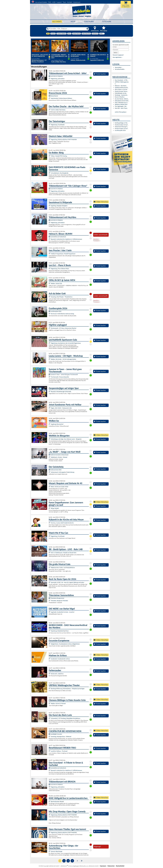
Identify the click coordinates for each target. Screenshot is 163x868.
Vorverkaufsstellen (41, 2)
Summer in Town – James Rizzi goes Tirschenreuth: (63, 375)
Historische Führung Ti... (121, 127)
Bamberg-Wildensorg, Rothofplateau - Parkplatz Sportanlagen (68, 689)
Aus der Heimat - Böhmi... (122, 99)
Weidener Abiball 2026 (121, 104)
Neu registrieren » (117, 57)
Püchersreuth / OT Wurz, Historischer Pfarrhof (64, 328)
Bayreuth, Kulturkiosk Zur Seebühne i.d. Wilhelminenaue (66, 239)
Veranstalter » (118, 67)
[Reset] (87, 29)
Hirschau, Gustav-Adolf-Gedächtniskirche (62, 523)
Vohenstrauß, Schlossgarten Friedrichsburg (62, 472)
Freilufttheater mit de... (121, 93)
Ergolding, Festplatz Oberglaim (59, 206)
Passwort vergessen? (118, 55)
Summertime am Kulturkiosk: (57, 237)
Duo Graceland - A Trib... (122, 80)
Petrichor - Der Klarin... (121, 86)
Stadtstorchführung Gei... (122, 88)
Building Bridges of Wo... (122, 123)
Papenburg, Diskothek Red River (60, 631)
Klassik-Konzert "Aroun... (121, 91)
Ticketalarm (89, 22)
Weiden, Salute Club (56, 283)
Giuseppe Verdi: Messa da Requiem (78, 56)
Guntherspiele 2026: (55, 311)
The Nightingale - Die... (121, 106)
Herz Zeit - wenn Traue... (121, 108)
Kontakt (70, 2)
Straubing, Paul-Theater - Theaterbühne (62, 297)
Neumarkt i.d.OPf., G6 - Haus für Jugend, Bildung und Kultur (67, 582)
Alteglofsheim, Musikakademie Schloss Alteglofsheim (65, 644)
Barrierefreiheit (120, 866)
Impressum (77, 2)
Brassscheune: (53, 96)
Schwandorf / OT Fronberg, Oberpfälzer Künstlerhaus (65, 718)
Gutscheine (107, 22)
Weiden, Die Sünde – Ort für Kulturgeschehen (63, 359)
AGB (54, 2)
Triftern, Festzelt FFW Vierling (59, 156)
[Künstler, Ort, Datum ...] (67, 29)
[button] (116, 53)
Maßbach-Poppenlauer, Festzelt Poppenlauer (63, 254)
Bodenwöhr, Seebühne (57, 674)
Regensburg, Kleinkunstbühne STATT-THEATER (64, 140)
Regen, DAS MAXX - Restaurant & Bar (61, 408)
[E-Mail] (121, 47)
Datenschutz (111, 866)
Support (59, 2)
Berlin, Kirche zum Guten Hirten (60, 487)
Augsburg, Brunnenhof (57, 424)
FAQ (50, 2)
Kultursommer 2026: (55, 470)
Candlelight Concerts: (55, 734)
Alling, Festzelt (55, 508)
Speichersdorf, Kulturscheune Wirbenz (61, 98)
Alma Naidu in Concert (121, 89)
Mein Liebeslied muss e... (122, 103)
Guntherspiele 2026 (120, 130)
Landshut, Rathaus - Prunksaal (59, 751)
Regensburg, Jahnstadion (58, 79)
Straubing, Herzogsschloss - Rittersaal (61, 736)
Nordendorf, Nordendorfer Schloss (60, 659)
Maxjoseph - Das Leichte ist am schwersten (40, 56)
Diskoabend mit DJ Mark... (122, 101)
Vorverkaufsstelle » (120, 69)
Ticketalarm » (97, 241)
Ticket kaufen (100, 74)
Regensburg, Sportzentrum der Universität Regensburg (66, 343)
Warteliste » (96, 239)
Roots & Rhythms (120, 97)
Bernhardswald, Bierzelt (57, 801)
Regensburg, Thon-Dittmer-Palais (60, 269)
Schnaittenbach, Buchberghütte (60, 173)
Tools (64, 2)
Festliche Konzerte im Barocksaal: (59, 455)
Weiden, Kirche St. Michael (58, 703)
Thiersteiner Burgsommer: (57, 598)
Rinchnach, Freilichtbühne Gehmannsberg (62, 314)
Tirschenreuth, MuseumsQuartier (60, 377)
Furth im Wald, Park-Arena (58, 110)
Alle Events (57, 22)
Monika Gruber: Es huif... (122, 125)
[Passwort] (121, 50)
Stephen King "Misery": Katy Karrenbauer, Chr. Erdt (59, 56)
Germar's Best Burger (57, 851)
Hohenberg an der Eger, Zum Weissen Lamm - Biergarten (66, 439)
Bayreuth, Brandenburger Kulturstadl (61, 392)
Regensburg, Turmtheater (58, 125)
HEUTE (73, 22)
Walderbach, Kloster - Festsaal (59, 457)
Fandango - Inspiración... (121, 95)
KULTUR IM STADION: (56, 76)
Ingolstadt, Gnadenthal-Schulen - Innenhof (63, 612)
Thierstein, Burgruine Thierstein (59, 601)
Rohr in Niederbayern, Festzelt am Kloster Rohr (64, 553)
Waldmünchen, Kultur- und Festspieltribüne (63, 568)
